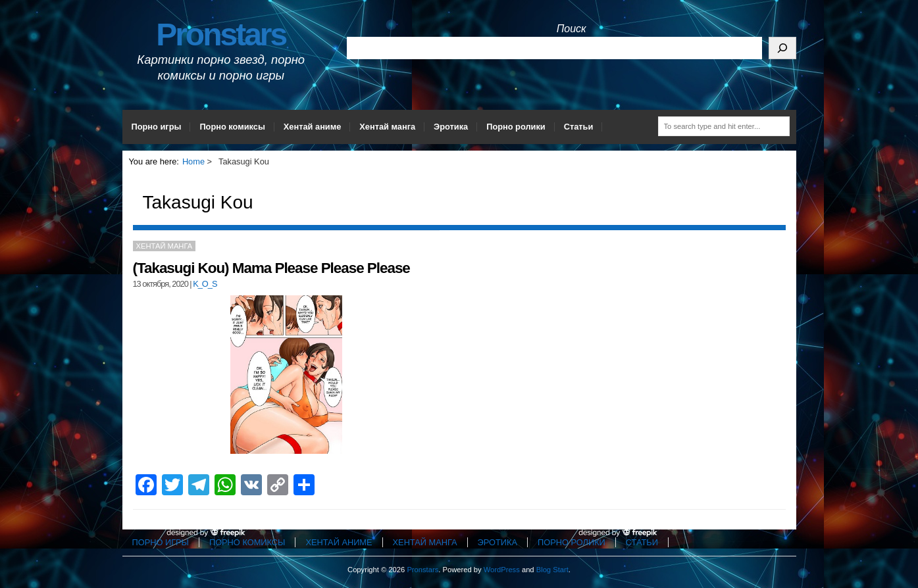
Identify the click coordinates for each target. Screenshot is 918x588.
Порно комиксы (232, 127)
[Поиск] (782, 48)
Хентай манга (387, 127)
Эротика (451, 127)
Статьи (579, 127)
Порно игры (157, 127)
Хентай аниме (313, 127)
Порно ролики (516, 127)
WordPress (502, 570)
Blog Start (552, 570)
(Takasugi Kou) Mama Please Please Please (271, 268)
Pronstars (221, 35)
